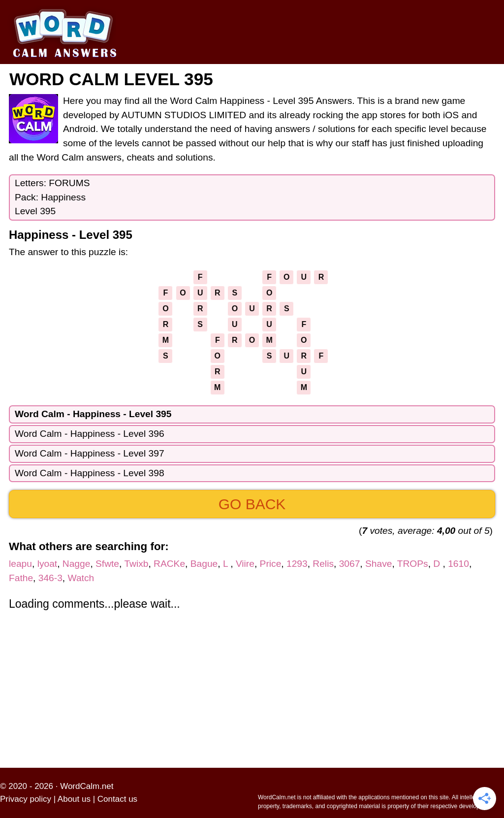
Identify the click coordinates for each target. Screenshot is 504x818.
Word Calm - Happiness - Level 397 (90, 453)
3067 (350, 564)
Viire (245, 564)
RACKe (169, 564)
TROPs (413, 564)
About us (74, 799)
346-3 (50, 578)
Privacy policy (26, 799)
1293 (297, 564)
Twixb (136, 564)
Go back (252, 504)
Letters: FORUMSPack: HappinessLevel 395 (52, 197)
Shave (378, 564)
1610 (458, 564)
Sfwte (107, 564)
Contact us (117, 799)
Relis (323, 564)
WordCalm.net (87, 786)
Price (271, 564)
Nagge (77, 564)
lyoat (47, 564)
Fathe (21, 578)
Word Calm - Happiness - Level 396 (90, 434)
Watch (81, 578)
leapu (20, 564)
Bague (204, 564)
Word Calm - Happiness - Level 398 (90, 473)
